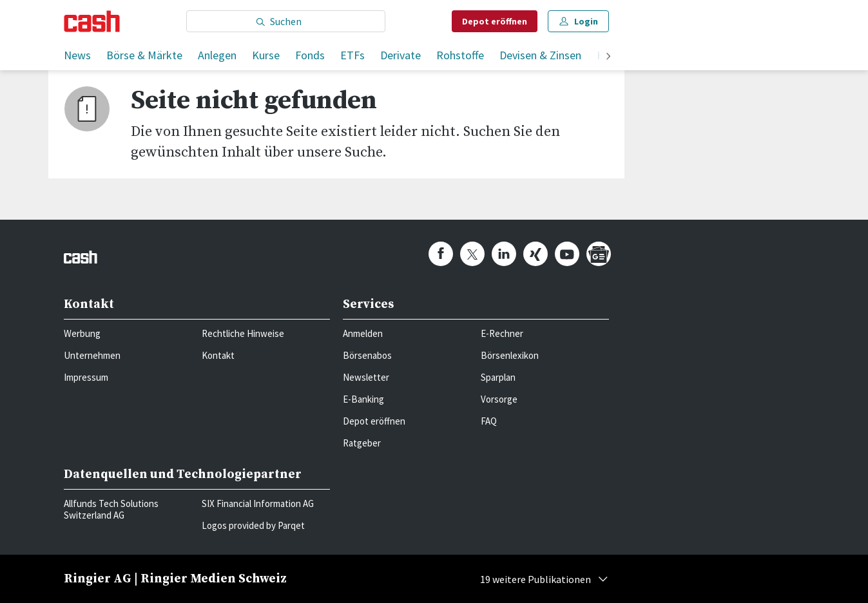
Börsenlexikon (510, 355)
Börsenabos (367, 355)
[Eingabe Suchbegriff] (286, 21)
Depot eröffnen (374, 421)
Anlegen (217, 55)
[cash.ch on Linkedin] (504, 254)
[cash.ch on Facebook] (441, 254)
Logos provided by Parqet (253, 525)
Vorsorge (499, 399)
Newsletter (366, 377)
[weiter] (608, 57)
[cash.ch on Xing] (535, 254)
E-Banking (363, 399)
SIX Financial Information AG (258, 503)
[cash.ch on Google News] (599, 254)
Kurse (266, 55)
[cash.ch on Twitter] (472, 254)
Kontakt (218, 355)
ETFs (352, 55)
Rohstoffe (460, 55)
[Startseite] (92, 21)
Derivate (400, 55)
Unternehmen (92, 355)
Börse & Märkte (144, 55)
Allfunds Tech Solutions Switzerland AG (111, 509)
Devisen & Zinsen (540, 55)
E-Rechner (502, 333)
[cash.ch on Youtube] (567, 254)
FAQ (489, 421)
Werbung (82, 333)
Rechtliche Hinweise (243, 333)
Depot (495, 21)
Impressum (86, 377)
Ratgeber (362, 443)
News (77, 55)
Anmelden (363, 333)
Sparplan (498, 377)
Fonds (310, 55)
